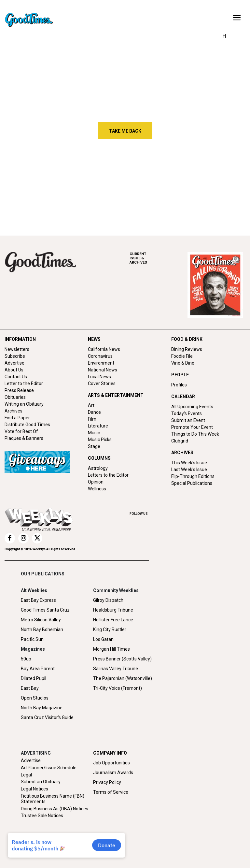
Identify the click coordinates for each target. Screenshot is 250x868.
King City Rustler (110, 629)
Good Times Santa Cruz (45, 610)
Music (94, 433)
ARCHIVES (159, 258)
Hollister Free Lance (113, 620)
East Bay (30, 688)
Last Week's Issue (189, 470)
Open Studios (35, 698)
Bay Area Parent (38, 669)
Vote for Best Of (21, 431)
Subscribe (15, 356)
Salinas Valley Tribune (116, 669)
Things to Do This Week (195, 434)
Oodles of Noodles (220, 203)
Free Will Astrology (136, 203)
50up (26, 659)
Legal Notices (35, 789)
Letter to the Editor (24, 383)
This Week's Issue (189, 463)
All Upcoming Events (192, 407)
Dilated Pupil (34, 678)
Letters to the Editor (108, 475)
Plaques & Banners (24, 438)
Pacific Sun (32, 639)
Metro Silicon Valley (41, 620)
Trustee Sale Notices (42, 816)
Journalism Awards (113, 773)
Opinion (96, 482)
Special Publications (192, 483)
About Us (14, 370)
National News (103, 370)
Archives (14, 411)
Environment (101, 363)
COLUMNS (99, 458)
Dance (94, 412)
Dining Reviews (187, 349)
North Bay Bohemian (42, 629)
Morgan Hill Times (111, 649)
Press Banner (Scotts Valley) (122, 659)
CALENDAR (183, 397)
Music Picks (100, 440)
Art (91, 405)
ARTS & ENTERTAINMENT (116, 395)
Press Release (19, 390)
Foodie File (182, 356)
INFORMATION (20, 339)
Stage (94, 446)
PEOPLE (180, 375)
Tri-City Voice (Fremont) (118, 688)
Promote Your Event (192, 427)
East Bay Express (38, 600)
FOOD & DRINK (187, 339)
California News (104, 349)
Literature (98, 426)
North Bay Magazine (42, 708)
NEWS (94, 339)
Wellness (97, 489)
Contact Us (16, 377)
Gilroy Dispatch (108, 600)
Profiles (179, 385)
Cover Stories (102, 383)
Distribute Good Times (27, 425)
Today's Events (187, 413)
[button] (225, 36)
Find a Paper (17, 418)
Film (92, 419)
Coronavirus (100, 356)
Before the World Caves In (134, 178)
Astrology (98, 468)
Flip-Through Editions (193, 476)
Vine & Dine (183, 363)
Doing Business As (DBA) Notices (55, 809)
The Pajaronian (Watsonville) (123, 678)
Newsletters (17, 349)
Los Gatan (103, 639)
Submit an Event (188, 420)
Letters (39, 203)
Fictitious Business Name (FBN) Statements (53, 799)
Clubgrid (180, 441)
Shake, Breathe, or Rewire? (220, 178)
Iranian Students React (49, 178)
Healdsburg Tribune (113, 610)
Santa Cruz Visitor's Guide (47, 717)
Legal (26, 775)
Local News (99, 377)
